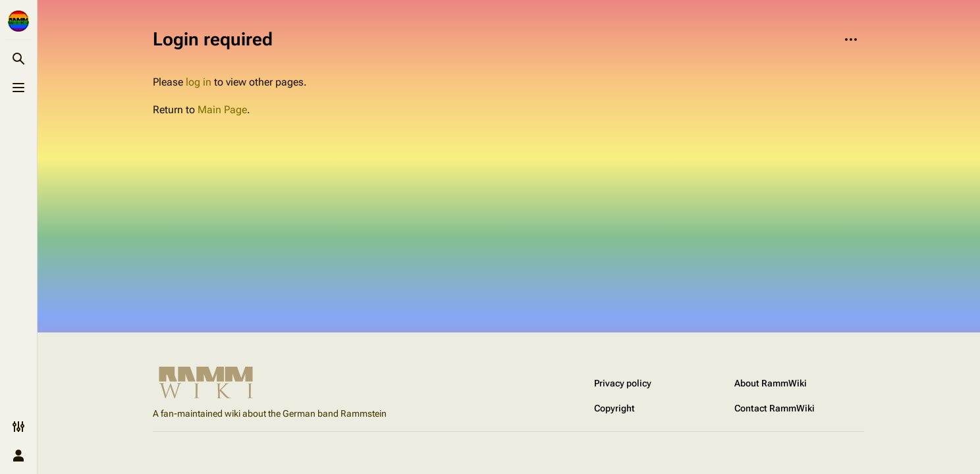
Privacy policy (623, 383)
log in (199, 82)
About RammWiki (771, 383)
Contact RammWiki (775, 408)
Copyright (614, 408)
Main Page (222, 110)
